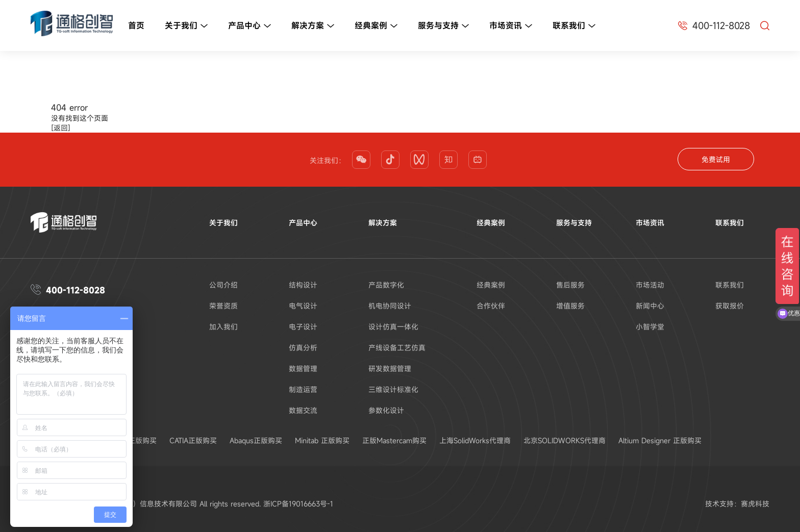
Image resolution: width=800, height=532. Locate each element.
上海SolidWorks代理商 (475, 440)
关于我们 (186, 26)
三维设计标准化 (393, 389)
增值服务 (570, 306)
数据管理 (303, 369)
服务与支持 (443, 26)
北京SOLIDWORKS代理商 (565, 440)
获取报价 (730, 306)
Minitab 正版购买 (322, 440)
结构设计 (303, 285)
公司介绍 (223, 285)
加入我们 (223, 327)
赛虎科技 (755, 504)
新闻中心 (650, 306)
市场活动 (650, 285)
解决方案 (313, 26)
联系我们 (574, 26)
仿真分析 (303, 348)
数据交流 (303, 410)
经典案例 (376, 26)
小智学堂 (650, 327)
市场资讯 (511, 26)
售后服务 (570, 285)
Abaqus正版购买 (256, 440)
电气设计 (303, 306)
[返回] (61, 128)
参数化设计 (386, 410)
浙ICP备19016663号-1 (298, 504)
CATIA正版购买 (193, 440)
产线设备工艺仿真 (397, 348)
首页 (136, 26)
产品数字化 (386, 285)
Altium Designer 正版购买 (660, 440)
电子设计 (303, 327)
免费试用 (716, 159)
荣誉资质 (223, 306)
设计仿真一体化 (393, 327)
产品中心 (249, 26)
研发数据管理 (390, 369)
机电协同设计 (390, 306)
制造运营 (303, 389)
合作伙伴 (491, 306)
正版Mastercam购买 (394, 440)
